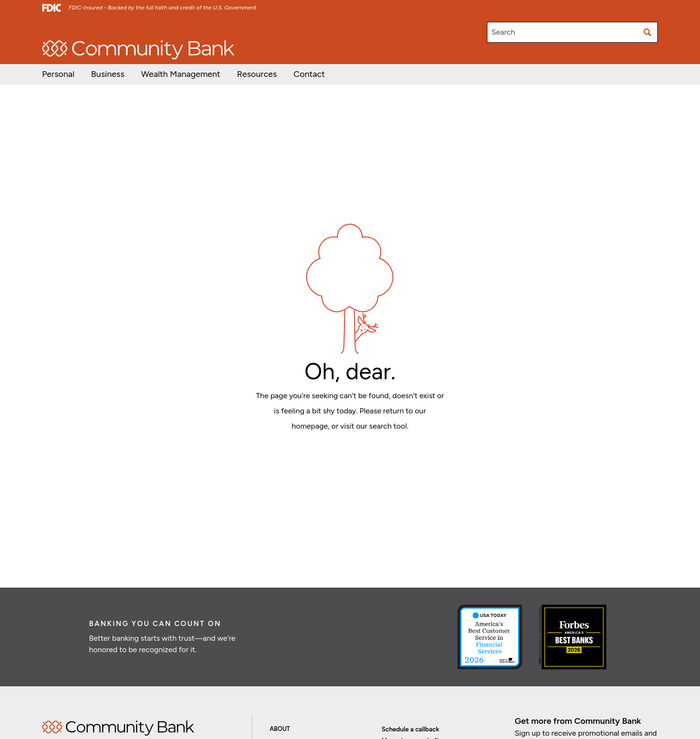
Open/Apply (61, 28)
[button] (181, 74)
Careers (166, 28)
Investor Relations (116, 28)
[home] (138, 50)
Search (503, 32)
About (280, 729)
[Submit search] (647, 32)
